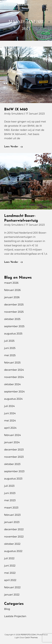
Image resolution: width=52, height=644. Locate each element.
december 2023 (14, 450)
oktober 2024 (12, 384)
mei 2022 (10, 573)
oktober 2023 (12, 464)
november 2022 (14, 537)
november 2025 (14, 312)
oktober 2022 (12, 544)
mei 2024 (10, 421)
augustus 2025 (13, 334)
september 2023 (14, 471)
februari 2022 (12, 587)
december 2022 (14, 529)
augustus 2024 (13, 399)
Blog (7, 609)
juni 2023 (10, 493)
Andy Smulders (14, 114)
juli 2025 (9, 341)
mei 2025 (10, 355)
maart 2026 (11, 283)
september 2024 (14, 392)
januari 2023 (12, 522)
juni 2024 (10, 413)
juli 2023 (9, 486)
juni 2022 (10, 566)
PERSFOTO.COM (17, 5)
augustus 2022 (13, 551)
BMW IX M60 (16, 110)
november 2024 (14, 377)
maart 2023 (11, 508)
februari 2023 (12, 515)
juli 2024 (9, 406)
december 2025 (14, 305)
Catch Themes (31, 637)
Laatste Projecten (15, 616)
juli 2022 (9, 558)
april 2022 (10, 580)
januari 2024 (12, 442)
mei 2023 (10, 500)
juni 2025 (10, 348)
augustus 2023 (13, 479)
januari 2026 (12, 297)
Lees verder (13, 147)
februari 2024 (12, 435)
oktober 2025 (12, 319)
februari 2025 (12, 363)
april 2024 (10, 428)
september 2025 (14, 326)
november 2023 (14, 457)
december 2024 (14, 370)
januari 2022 (12, 595)
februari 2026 (12, 290)
